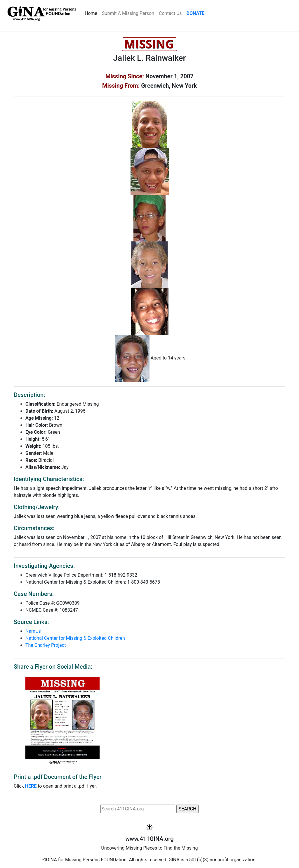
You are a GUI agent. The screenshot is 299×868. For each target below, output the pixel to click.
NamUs (33, 631)
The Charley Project (46, 645)
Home (92, 13)
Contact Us (170, 13)
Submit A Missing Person (128, 13)
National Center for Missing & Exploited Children (75, 638)
